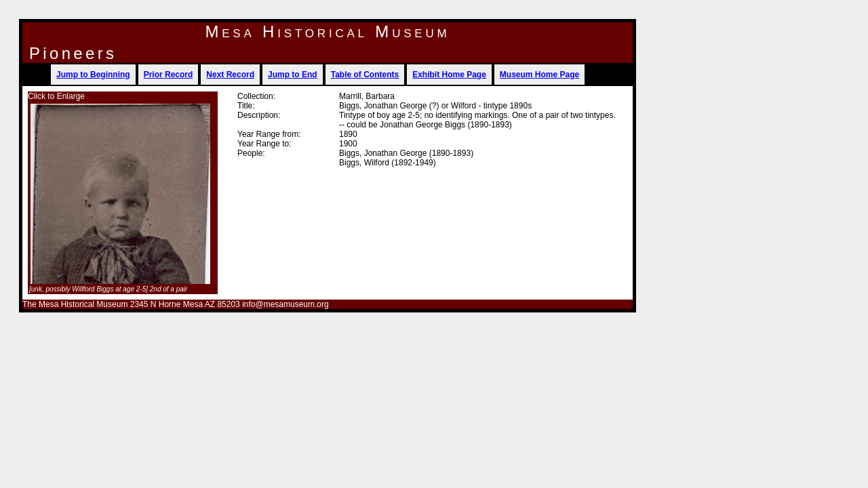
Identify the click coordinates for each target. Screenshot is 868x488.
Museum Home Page (539, 75)
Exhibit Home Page (449, 75)
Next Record (230, 75)
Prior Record (169, 75)
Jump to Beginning (93, 75)
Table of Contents (365, 75)
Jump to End (293, 75)
